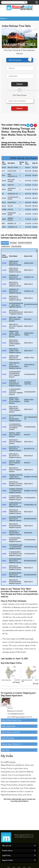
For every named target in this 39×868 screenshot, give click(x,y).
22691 (4, 547)
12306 (4, 298)
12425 (4, 351)
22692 (4, 554)
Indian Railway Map (8, 726)
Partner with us (7, 851)
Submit (20, 84)
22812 (4, 568)
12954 (4, 498)
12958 (4, 512)
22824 (4, 582)
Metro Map (5, 750)
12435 (4, 401)
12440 (4, 442)
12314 (4, 326)
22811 (4, 561)
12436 (4, 409)
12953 (4, 491)
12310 (4, 312)
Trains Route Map (8, 738)
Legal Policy (6, 856)
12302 (4, 284)
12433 (4, 383)
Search (19, 108)
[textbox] (20, 68)
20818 (4, 526)
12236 (4, 270)
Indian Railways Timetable (10, 22)
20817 (4, 519)
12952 (4, 484)
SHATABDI (13, 243)
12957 (4, 505)
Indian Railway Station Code (11, 720)
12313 (4, 319)
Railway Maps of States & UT (12, 744)
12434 (4, 392)
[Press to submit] (25, 3)
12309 (4, 305)
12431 (4, 366)
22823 (4, 575)
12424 (4, 343)
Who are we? (7, 846)
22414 (4, 540)
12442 (4, 456)
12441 (4, 449)
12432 (4, 374)
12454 (4, 470)
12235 (4, 263)
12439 (4, 435)
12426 (4, 358)
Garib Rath (6, 247)
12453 (4, 463)
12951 (4, 477)
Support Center (7, 860)
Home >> (4, 19)
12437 (4, 418)
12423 (4, 334)
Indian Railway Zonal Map (11, 732)
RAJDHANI (5, 243)
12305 (4, 291)
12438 (4, 427)
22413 (4, 533)
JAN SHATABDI (16, 247)
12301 (4, 277)
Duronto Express (25, 243)
